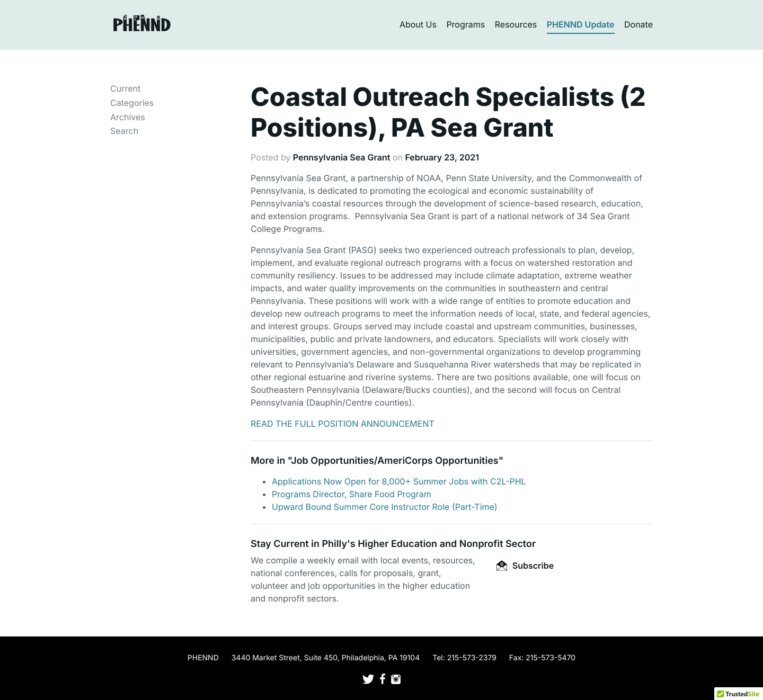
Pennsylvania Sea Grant (342, 157)
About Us (418, 24)
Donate (638, 24)
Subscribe (525, 566)
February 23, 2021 (442, 157)
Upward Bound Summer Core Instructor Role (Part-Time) (385, 507)
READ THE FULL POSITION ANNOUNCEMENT (343, 424)
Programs (465, 24)
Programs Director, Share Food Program (352, 494)
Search (124, 131)
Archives (128, 117)
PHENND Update (581, 24)
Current (125, 88)
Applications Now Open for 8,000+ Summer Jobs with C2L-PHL (399, 481)
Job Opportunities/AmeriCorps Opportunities (394, 461)
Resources (516, 24)
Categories (132, 103)
